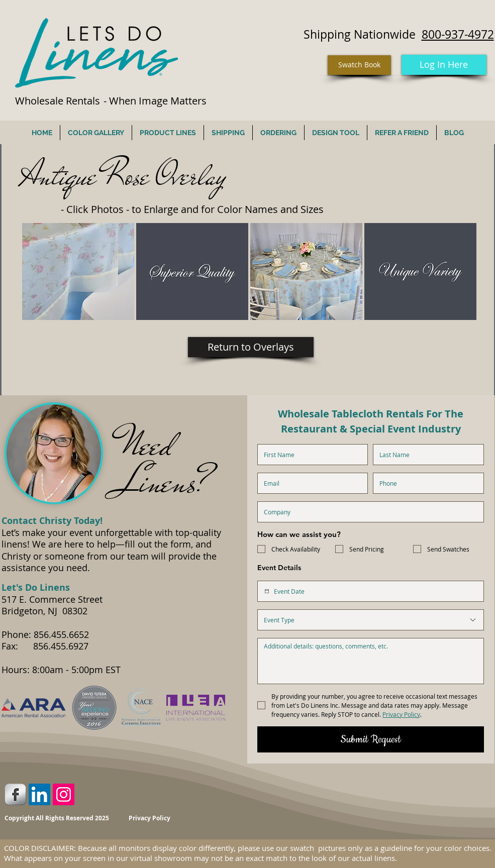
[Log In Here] (444, 65)
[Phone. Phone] (425, 483)
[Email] (310, 483)
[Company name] (368, 512)
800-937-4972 (458, 34)
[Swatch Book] (359, 65)
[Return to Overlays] (251, 347)
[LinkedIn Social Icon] (39, 794)
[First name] (310, 455)
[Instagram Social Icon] (64, 794)
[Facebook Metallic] (15, 794)
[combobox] (371, 620)
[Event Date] (267, 591)
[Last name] (425, 455)
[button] (78, 272)
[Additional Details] (371, 661)
